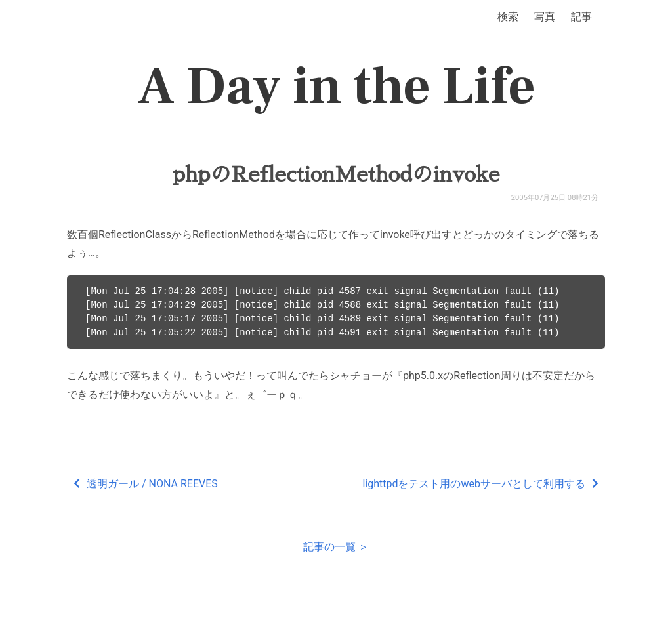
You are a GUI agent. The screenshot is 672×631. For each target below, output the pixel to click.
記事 (581, 17)
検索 (508, 17)
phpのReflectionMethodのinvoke (336, 174)
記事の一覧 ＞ (336, 547)
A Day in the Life (336, 87)
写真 (545, 17)
